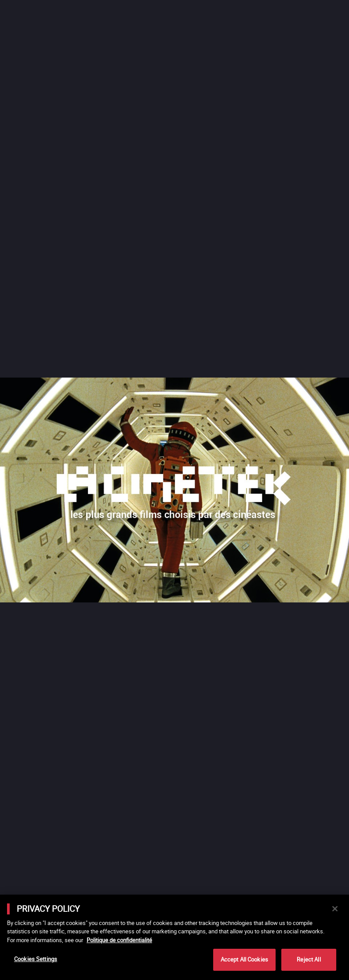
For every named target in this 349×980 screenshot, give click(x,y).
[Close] (335, 909)
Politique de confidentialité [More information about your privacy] (119, 940)
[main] (174, 937)
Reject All (309, 959)
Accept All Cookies (244, 959)
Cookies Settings (36, 959)
